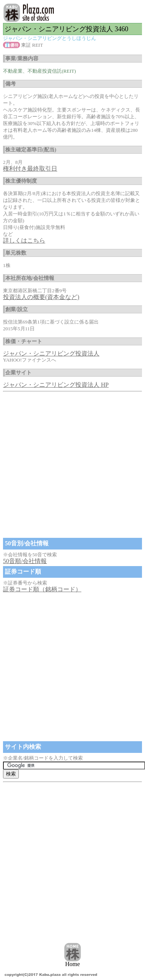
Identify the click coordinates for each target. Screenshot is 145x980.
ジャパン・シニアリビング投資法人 (51, 353)
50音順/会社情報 (25, 561)
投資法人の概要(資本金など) (41, 297)
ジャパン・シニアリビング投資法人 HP (56, 385)
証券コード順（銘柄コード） (42, 589)
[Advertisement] (71, 465)
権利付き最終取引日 (30, 169)
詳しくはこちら (24, 240)
